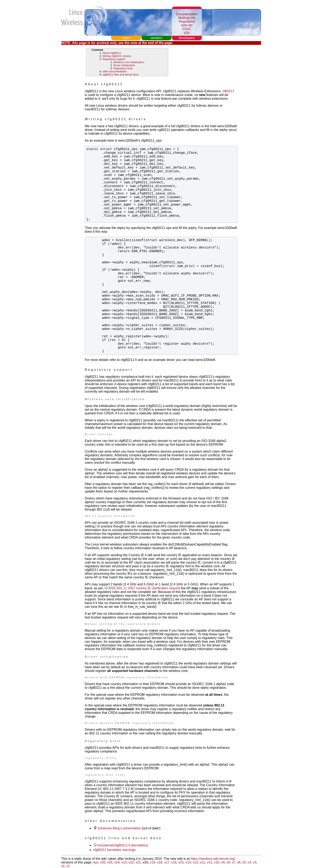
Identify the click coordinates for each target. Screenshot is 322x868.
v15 (181, 862)
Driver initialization (124, 65)
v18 (160, 862)
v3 (255, 862)
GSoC (187, 29)
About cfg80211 (112, 53)
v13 (195, 862)
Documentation (187, 14)
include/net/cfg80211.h (114, 845)
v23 (124, 862)
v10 (217, 862)
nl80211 (228, 91)
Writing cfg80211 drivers (117, 56)
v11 (209, 862)
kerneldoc (140, 845)
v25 (110, 862)
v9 (223, 862)
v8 (228, 862)
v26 (103, 862)
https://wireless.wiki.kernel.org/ (213, 859)
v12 (202, 862)
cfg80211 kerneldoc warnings (114, 850)
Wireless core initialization (129, 62)
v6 (239, 862)
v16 (174, 862)
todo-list (187, 25)
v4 (249, 862)
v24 (117, 862)
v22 (131, 862)
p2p (187, 33)
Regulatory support (114, 59)
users (126, 38)
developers (187, 38)
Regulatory (187, 21)
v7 (233, 862)
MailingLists (187, 18)
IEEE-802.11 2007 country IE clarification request (144, 588)
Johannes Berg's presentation (119, 828)
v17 (167, 862)
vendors (156, 38)
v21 (138, 862)
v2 (63, 866)
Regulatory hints (123, 68)
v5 (244, 862)
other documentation (115, 71)
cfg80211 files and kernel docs (121, 75)
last (96, 862)
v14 (188, 862)
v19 (153, 862)
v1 (68, 866)
